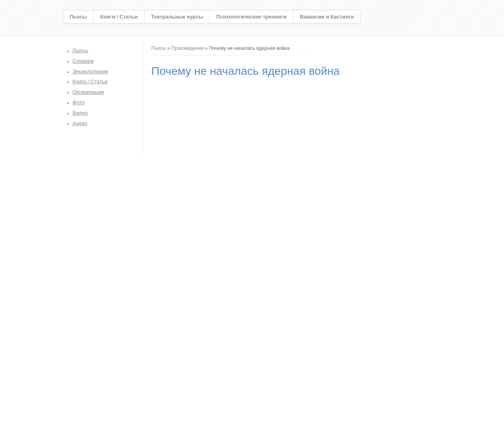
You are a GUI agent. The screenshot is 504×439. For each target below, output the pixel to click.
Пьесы (78, 17)
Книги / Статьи (119, 17)
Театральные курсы (177, 17)
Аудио (80, 123)
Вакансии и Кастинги (327, 17)
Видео (80, 113)
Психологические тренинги (251, 17)
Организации (88, 92)
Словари (83, 61)
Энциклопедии (90, 71)
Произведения (188, 48)
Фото (78, 102)
